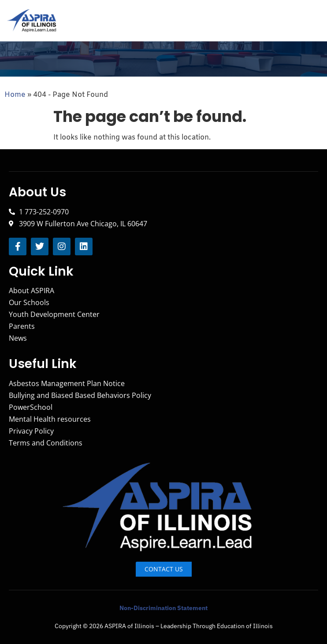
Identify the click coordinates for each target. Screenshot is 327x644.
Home (15, 95)
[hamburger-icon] (310, 21)
